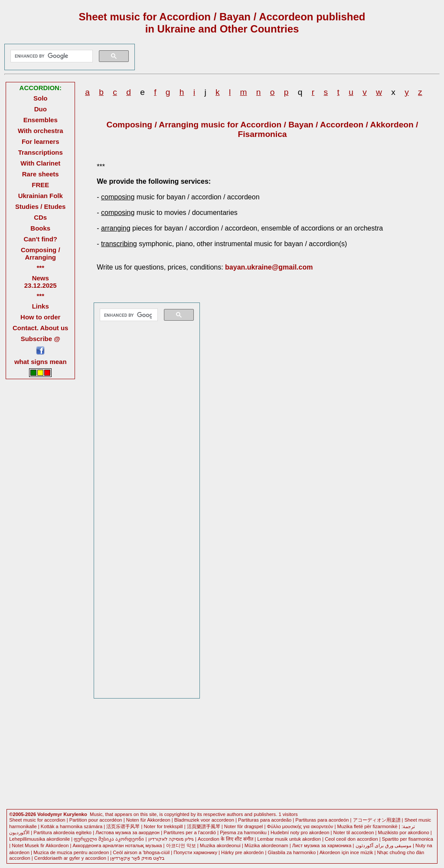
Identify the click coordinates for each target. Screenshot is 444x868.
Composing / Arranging (41, 254)
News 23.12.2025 (41, 282)
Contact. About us (40, 328)
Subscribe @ (41, 339)
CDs (40, 217)
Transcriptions (41, 152)
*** (40, 268)
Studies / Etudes (40, 206)
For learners (41, 141)
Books (40, 228)
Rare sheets (41, 174)
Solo (40, 98)
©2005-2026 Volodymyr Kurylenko (48, 814)
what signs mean (41, 362)
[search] (51, 56)
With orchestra (41, 131)
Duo (41, 109)
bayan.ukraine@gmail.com (269, 267)
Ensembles (41, 120)
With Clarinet (40, 163)
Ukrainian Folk (41, 196)
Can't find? (40, 239)
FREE (40, 185)
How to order (40, 317)
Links (41, 306)
